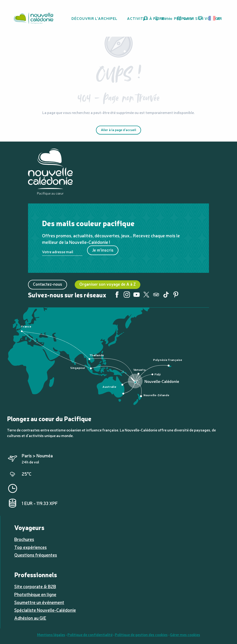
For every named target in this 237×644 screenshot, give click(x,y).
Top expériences (30, 547)
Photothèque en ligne (35, 594)
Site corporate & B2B (35, 586)
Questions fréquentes (36, 555)
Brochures (24, 539)
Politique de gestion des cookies (141, 634)
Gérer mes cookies (185, 634)
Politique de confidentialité (90, 634)
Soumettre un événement (39, 602)
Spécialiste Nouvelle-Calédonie (45, 610)
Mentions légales (51, 634)
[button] (145, 18)
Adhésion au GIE (30, 618)
